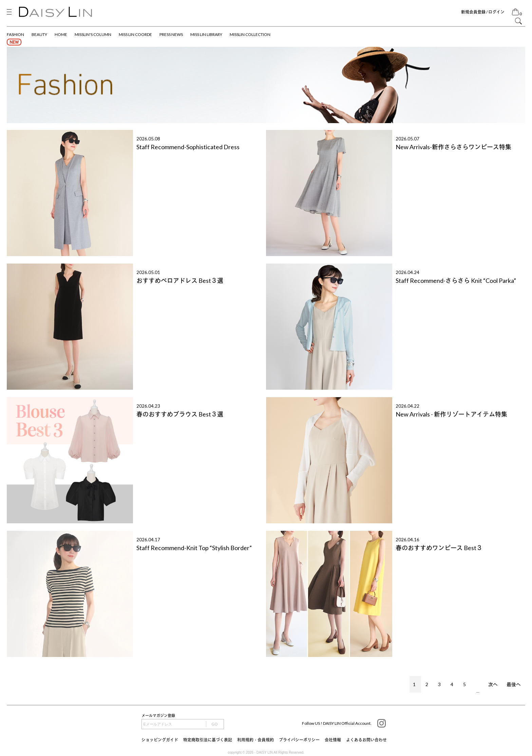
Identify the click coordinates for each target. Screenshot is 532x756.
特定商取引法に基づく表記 (208, 740)
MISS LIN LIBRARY (206, 34)
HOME (61, 34)
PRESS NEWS (171, 34)
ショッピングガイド (160, 740)
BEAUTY (39, 34)
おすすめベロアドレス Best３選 (180, 280)
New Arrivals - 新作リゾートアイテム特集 (451, 414)
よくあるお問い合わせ (366, 740)
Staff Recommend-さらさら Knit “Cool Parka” (456, 280)
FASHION (15, 34)
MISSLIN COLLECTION (250, 34)
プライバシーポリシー (299, 740)
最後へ (514, 684)
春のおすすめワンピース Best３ (439, 548)
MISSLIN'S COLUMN (93, 34)
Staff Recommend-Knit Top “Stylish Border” (194, 548)
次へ (493, 684)
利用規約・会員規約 (255, 740)
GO (215, 724)
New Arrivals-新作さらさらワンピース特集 (453, 147)
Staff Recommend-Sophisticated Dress (188, 147)
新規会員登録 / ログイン (483, 12)
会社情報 (333, 740)
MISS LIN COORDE (135, 34)
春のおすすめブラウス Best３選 (180, 414)
